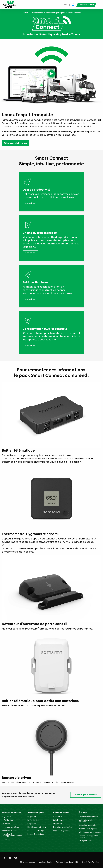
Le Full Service (7, 820)
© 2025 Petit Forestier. (91, 862)
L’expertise (6, 824)
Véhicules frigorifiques (55, 13)
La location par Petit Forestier (87, 821)
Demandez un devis (86, 5)
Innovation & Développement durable (12, 835)
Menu (99, 5)
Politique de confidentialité (67, 862)
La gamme (6, 816)
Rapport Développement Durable (89, 836)
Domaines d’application (63, 827)
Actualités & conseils (87, 825)
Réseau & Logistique (36, 834)
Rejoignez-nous (85, 841)
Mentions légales (46, 862)
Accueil (25, 13)
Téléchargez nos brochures (90, 832)
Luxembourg (67, 5)
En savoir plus (30, 203)
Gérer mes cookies (27, 862)
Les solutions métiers (10, 827)
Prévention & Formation (11, 831)
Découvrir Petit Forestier (89, 816)
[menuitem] (67, 5)
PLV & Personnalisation (37, 827)
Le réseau (6, 839)
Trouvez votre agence (88, 829)
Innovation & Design (36, 831)
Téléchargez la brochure (15, 143)
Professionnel (37, 13)
